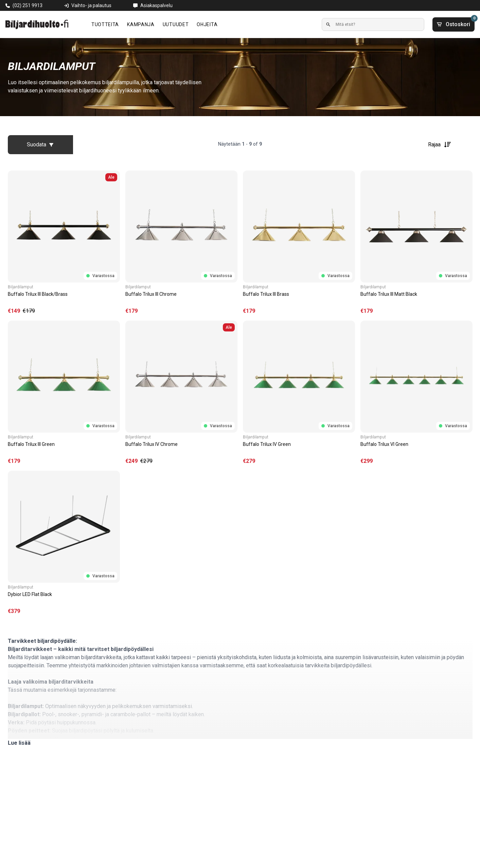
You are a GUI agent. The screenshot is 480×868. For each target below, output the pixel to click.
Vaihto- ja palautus (91, 5)
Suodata (40, 144)
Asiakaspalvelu (156, 5)
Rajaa (440, 145)
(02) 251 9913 (28, 5)
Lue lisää (19, 743)
